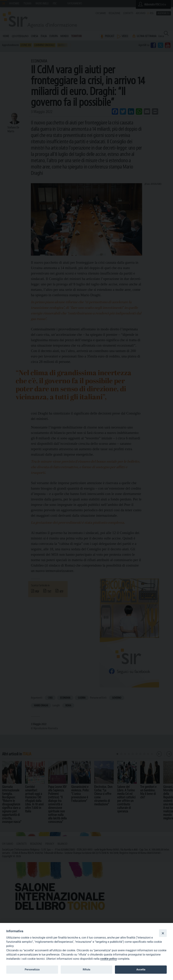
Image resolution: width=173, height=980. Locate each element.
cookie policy (109, 959)
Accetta (141, 970)
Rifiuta (86, 970)
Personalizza (32, 970)
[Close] (163, 933)
